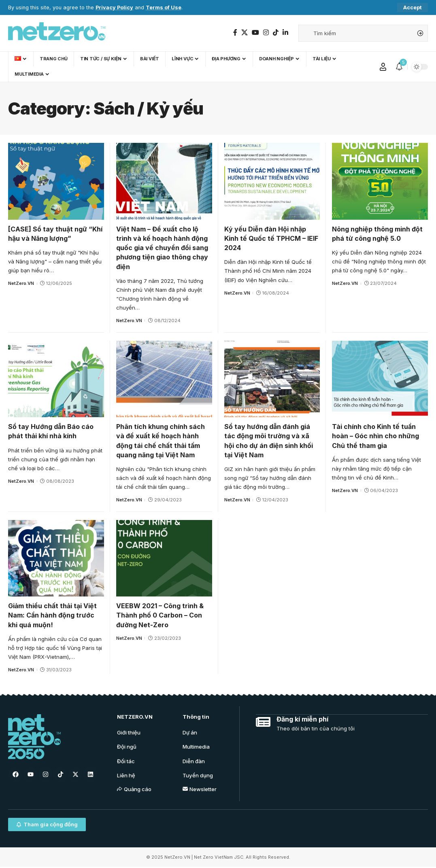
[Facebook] (235, 33)
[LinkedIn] (285, 33)
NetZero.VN (21, 283)
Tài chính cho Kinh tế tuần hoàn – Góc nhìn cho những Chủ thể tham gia (375, 436)
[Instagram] (266, 33)
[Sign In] (383, 67)
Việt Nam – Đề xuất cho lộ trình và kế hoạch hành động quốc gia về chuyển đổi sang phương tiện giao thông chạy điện (162, 248)
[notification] (399, 67)
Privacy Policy (114, 7)
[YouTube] (255, 33)
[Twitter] (245, 33)
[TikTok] (276, 33)
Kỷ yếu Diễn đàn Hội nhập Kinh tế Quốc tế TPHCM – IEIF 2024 (271, 238)
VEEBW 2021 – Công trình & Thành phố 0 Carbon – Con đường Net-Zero (160, 615)
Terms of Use (164, 7)
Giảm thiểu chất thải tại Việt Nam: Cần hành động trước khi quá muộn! (52, 615)
